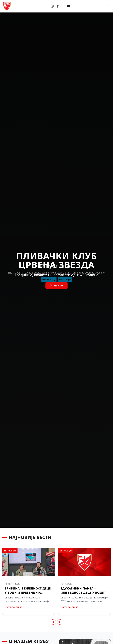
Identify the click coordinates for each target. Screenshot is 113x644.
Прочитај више (13, 607)
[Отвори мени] (109, 6)
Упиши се (56, 285)
